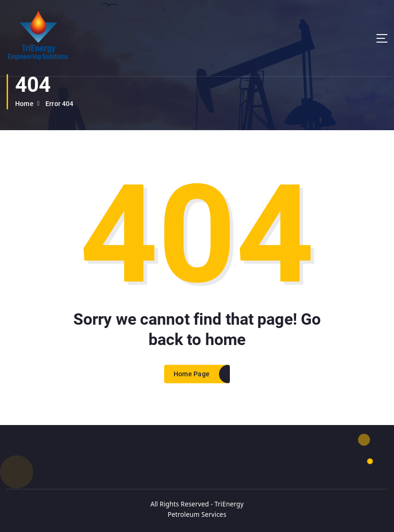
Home (24, 104)
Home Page (192, 383)
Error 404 (59, 104)
